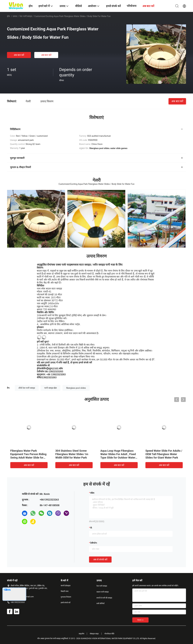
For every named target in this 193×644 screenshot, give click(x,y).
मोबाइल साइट (94, 634)
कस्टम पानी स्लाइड (103, 592)
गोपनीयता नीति (109, 634)
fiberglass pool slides (76, 388)
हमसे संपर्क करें (66, 603)
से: (91, 528)
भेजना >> (140, 620)
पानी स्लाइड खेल (50, 388)
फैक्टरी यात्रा (65, 591)
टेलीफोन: (94, 543)
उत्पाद (15, 16)
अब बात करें (19, 55)
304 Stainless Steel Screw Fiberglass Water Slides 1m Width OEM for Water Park (72, 454)
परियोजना (132, 6)
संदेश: (92, 493)
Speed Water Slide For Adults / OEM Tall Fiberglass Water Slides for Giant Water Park (164, 454)
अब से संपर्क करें (100, 560)
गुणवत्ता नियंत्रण (66, 597)
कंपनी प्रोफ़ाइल (66, 586)
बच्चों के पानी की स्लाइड (104, 598)
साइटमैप (82, 634)
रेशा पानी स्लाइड (26, 16)
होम (8, 16)
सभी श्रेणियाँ (100, 604)
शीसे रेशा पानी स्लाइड (27, 388)
